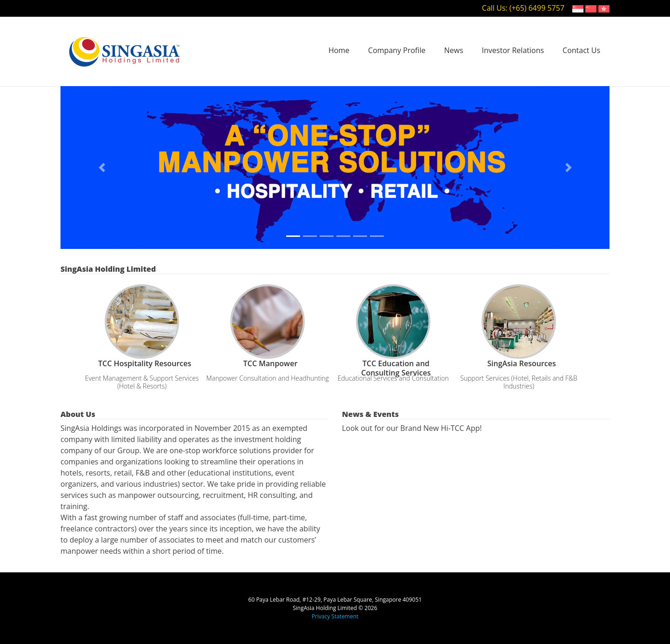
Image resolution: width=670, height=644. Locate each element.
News (454, 50)
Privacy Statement (335, 616)
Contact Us (581, 50)
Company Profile (397, 50)
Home (339, 50)
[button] (102, 168)
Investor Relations (513, 50)
